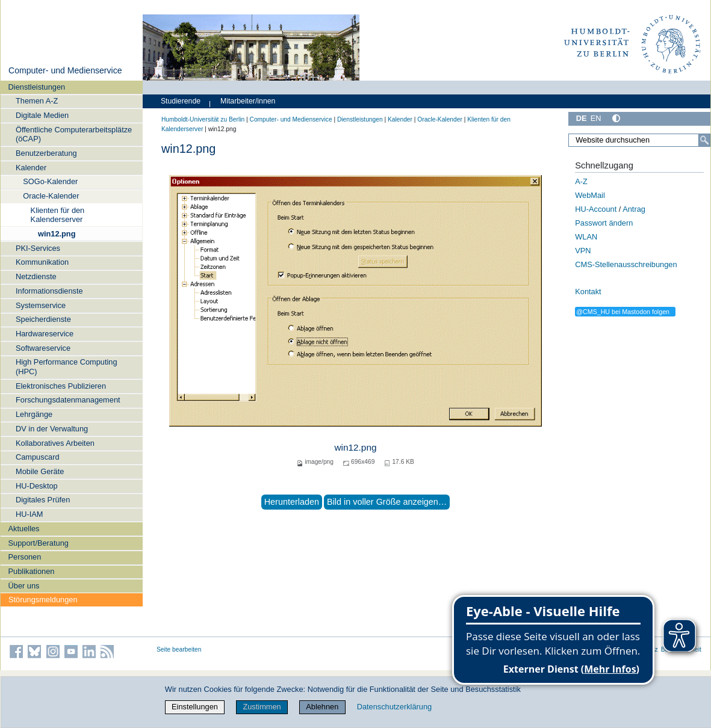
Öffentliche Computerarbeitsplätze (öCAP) (74, 134)
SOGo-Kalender (50, 181)
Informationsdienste (49, 291)
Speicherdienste (43, 319)
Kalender (31, 168)
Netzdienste (36, 276)
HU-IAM (29, 514)
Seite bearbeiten (179, 649)
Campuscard (38, 457)
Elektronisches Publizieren (61, 386)
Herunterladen (292, 502)
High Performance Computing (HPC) (67, 366)
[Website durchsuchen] (639, 140)
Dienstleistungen (37, 87)
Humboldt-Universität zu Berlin (203, 119)
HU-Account (596, 209)
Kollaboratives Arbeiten (55, 443)
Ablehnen (322, 707)
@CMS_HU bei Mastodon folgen (623, 312)
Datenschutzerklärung (394, 707)
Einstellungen (195, 707)
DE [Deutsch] (582, 118)
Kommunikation (42, 262)
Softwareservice (43, 348)
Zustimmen (262, 707)
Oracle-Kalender (51, 196)
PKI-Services (38, 248)
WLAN (586, 237)
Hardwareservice (45, 334)
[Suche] (704, 140)
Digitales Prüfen (43, 500)
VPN (583, 251)
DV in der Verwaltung (52, 429)
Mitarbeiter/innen (248, 101)
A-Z (581, 181)
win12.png (57, 234)
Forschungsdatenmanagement (68, 400)
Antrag (634, 209)
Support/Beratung (39, 543)
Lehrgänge (34, 414)
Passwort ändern (604, 223)
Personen (25, 557)
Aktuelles (24, 529)
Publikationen (32, 571)
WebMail (590, 195)
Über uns (24, 586)
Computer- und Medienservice (65, 70)
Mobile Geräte (40, 471)
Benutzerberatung (46, 153)
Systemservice (41, 305)
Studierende (181, 101)
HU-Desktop (37, 486)
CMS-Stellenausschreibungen (626, 264)
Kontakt (588, 292)
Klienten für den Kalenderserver (58, 215)
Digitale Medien (42, 115)
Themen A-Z (37, 101)
